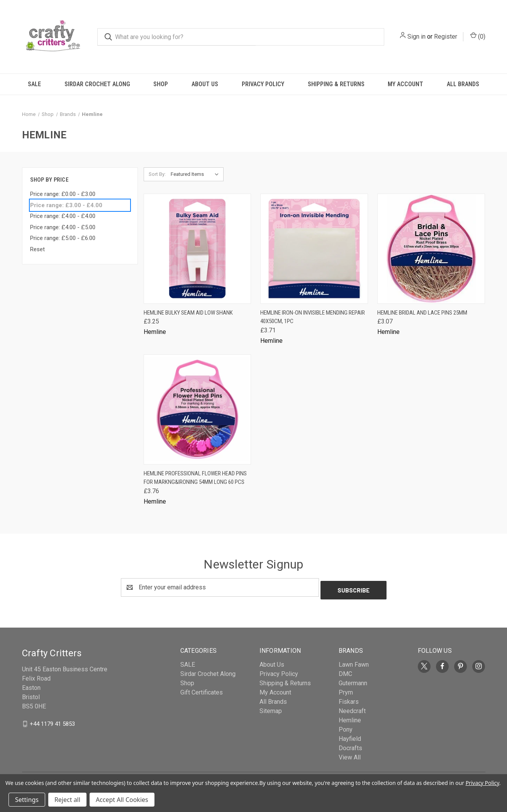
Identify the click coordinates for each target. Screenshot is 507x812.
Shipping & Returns (336, 84)
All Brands (463, 84)
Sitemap (271, 708)
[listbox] (196, 174)
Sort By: (157, 174)
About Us (205, 84)
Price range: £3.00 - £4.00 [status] (66, 205)
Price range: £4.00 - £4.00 (63, 216)
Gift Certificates (202, 690)
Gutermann (353, 680)
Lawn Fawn (354, 662)
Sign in (416, 37)
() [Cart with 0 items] (478, 36)
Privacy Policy (263, 84)
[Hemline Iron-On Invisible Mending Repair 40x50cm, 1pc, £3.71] (314, 249)
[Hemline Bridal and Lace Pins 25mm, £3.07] (431, 249)
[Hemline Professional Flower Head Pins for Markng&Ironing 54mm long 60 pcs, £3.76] (198, 409)
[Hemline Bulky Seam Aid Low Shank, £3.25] (198, 249)
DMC (345, 671)
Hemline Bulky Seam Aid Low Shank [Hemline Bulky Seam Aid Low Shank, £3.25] (188, 313)
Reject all (67, 800)
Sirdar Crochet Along (97, 84)
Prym (346, 690)
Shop (161, 84)
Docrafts (350, 745)
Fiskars (349, 699)
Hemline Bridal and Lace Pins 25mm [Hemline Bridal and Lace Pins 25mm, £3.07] (422, 313)
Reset (37, 249)
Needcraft (352, 708)
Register (446, 37)
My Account (405, 84)
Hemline (350, 718)
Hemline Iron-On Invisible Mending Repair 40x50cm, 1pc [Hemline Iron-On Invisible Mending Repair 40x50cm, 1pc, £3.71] (313, 317)
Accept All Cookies (122, 800)
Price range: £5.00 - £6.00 (63, 238)
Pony (346, 727)
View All (350, 755)
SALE (34, 84)
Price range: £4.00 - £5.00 (63, 227)
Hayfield (350, 736)
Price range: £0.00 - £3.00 (63, 194)
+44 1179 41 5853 (52, 721)
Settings (27, 800)
